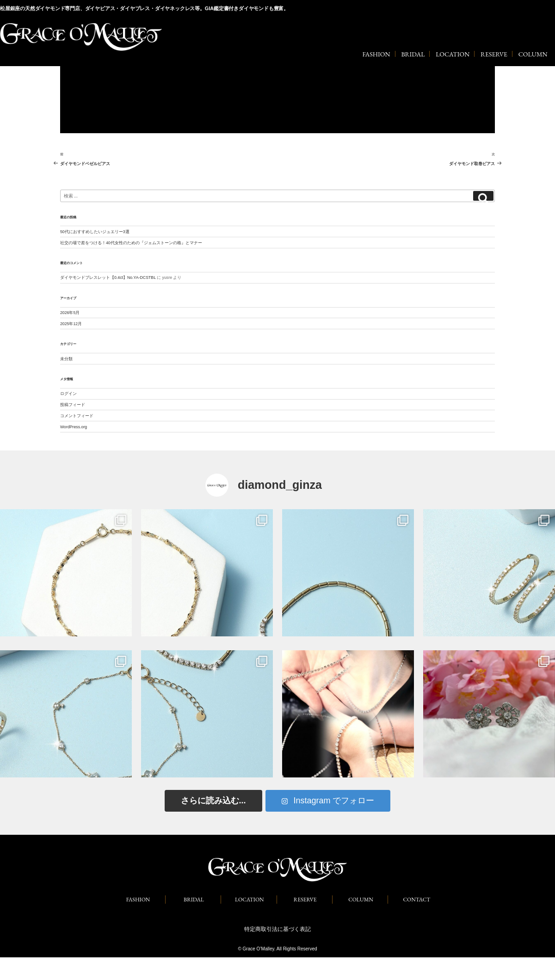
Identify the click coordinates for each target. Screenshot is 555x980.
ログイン (68, 394)
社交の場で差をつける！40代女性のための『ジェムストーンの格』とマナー (131, 243)
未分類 (66, 359)
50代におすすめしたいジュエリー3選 (95, 232)
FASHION (376, 54)
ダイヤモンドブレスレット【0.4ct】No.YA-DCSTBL (108, 277)
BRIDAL (413, 54)
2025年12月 (71, 324)
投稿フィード (73, 405)
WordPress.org (74, 427)
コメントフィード (77, 416)
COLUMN (533, 54)
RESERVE (494, 54)
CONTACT (417, 900)
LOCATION (453, 54)
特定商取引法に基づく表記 (277, 929)
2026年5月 (70, 313)
